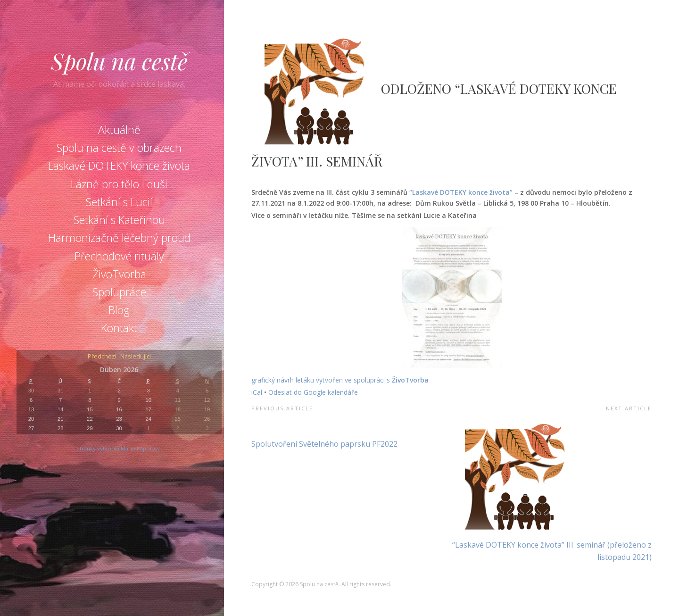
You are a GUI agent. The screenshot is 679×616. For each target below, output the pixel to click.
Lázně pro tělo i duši (119, 184)
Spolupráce (119, 292)
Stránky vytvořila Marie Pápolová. (119, 448)
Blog (119, 310)
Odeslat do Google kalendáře (313, 392)
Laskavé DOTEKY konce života (119, 166)
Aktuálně (119, 130)
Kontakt (119, 328)
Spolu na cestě (119, 61)
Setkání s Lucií (119, 202)
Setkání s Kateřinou (119, 220)
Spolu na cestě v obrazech (119, 148)
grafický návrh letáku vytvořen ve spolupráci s (322, 380)
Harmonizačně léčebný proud (119, 238)
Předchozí (102, 357)
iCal (257, 392)
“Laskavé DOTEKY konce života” (462, 192)
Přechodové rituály (119, 256)
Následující (136, 357)
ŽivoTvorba (119, 274)
